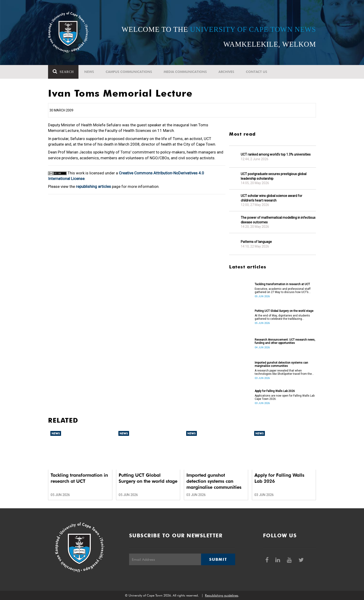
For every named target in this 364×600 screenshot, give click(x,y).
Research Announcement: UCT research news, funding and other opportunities (285, 341)
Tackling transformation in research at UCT (282, 284)
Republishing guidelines (222, 595)
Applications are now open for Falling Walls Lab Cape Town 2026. (285, 397)
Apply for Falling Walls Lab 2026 (275, 391)
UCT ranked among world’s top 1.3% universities (276, 154)
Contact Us (257, 72)
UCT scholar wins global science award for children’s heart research (271, 198)
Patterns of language (256, 242)
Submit (218, 559)
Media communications (185, 72)
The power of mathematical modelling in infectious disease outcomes (278, 220)
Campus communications (129, 72)
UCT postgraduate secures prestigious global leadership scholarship (274, 176)
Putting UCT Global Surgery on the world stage (284, 311)
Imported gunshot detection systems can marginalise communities (281, 364)
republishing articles (93, 186)
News (89, 72)
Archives (226, 72)
